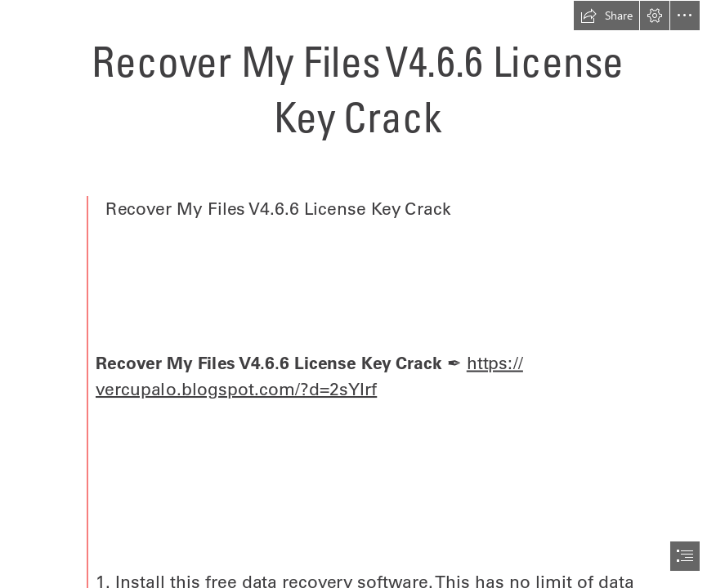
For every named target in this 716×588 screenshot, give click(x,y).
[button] (606, 16)
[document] (358, 294)
